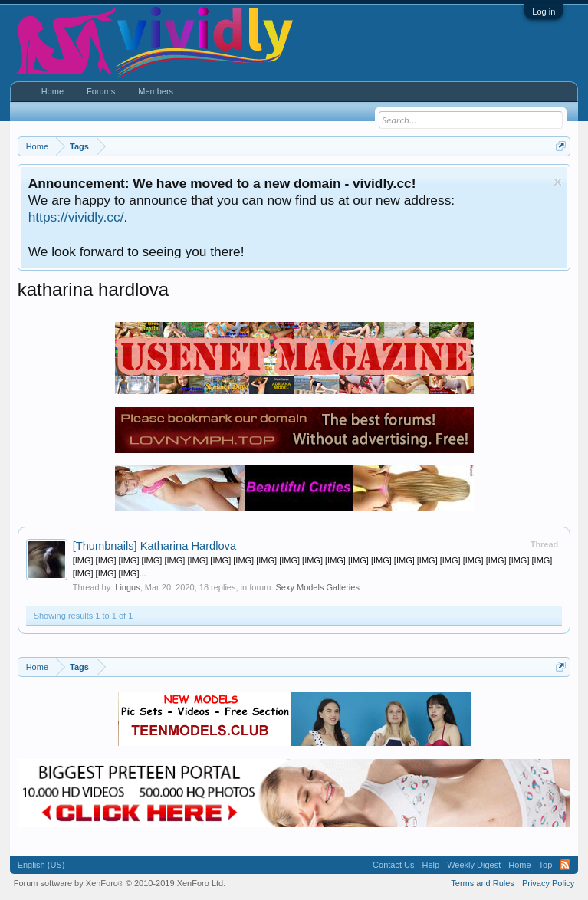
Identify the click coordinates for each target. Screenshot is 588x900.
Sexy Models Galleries (317, 587)
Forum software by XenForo (120, 883)
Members (156, 91)
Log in (544, 11)
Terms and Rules (483, 883)
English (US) (41, 865)
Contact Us (393, 865)
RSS (565, 865)
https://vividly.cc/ (76, 217)
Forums (101, 91)
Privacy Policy (548, 883)
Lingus (127, 587)
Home (53, 91)
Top (546, 865)
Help (431, 865)
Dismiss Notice (558, 182)
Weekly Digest (474, 865)
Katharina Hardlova (154, 546)
